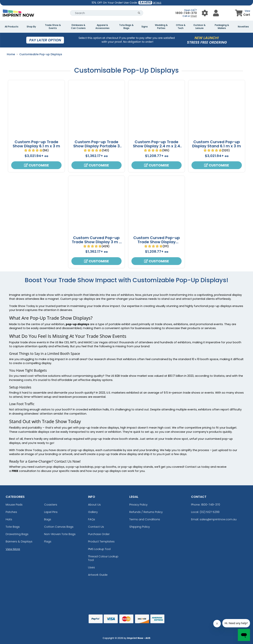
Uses (91, 567)
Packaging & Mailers (222, 27)
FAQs (92, 519)
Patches (11, 512)
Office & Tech (181, 27)
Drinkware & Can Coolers (78, 27)
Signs (145, 27)
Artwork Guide (98, 575)
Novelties (243, 27)
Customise (36, 165)
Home (11, 54)
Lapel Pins (51, 512)
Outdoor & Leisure (199, 27)
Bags (48, 519)
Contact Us (96, 527)
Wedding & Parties (161, 27)
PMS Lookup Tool (99, 549)
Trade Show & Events (53, 27)
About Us (94, 505)
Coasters (51, 505)
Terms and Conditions (145, 519)
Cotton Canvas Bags (59, 527)
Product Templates (101, 541)
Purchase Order (99, 534)
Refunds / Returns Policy (146, 512)
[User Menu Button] (205, 13)
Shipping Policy (140, 527)
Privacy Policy (138, 505)
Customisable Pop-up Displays (41, 54)
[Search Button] (139, 13)
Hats (9, 519)
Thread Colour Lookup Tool (103, 558)
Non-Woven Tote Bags (60, 534)
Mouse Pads (14, 505)
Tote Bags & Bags (126, 27)
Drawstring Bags (17, 534)
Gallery (93, 512)
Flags (48, 541)
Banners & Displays (19, 541)
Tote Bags (13, 527)
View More (13, 549)
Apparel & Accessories (102, 27)
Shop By (31, 27)
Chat (194, 16)
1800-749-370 (186, 13)
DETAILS (157, 3)
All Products (12, 27)
